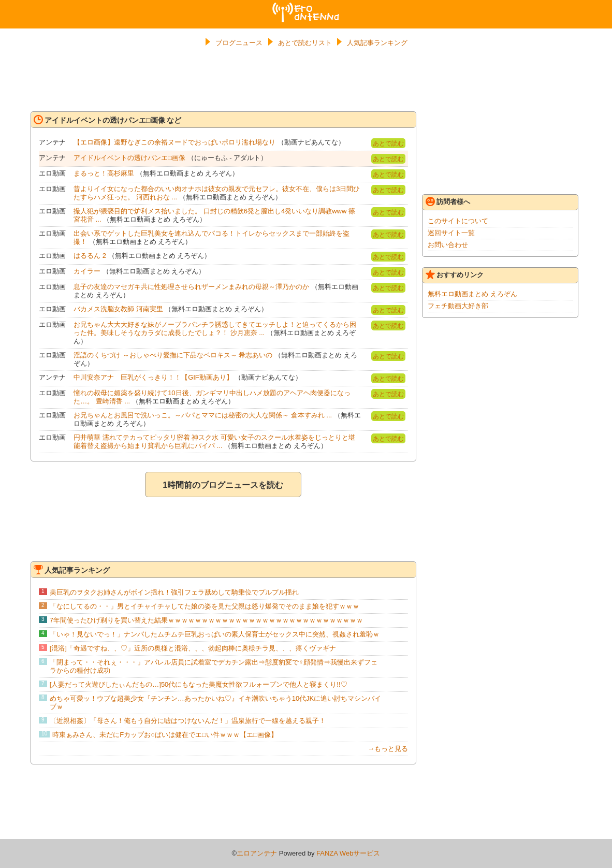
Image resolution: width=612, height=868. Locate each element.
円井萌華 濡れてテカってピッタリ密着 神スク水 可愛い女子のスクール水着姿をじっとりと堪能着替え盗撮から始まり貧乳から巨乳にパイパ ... (214, 442)
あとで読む (388, 143)
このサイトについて (458, 221)
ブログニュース (239, 43)
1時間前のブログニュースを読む (223, 485)
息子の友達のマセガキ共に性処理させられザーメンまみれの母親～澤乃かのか (191, 287)
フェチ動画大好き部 (458, 306)
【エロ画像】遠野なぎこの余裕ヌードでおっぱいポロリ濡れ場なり (174, 142)
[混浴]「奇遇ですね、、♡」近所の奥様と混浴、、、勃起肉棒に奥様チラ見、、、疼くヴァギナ (193, 648)
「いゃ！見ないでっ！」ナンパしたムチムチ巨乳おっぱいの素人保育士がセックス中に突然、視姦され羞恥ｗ (215, 634)
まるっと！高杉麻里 (104, 173)
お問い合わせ (448, 245)
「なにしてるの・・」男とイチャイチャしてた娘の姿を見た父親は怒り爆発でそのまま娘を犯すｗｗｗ (205, 606)
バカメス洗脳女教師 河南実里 (118, 309)
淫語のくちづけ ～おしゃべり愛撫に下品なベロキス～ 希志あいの (173, 355)
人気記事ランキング (377, 43)
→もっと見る (388, 749)
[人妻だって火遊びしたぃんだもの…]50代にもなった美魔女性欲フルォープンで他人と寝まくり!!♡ (199, 684)
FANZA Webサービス (348, 853)
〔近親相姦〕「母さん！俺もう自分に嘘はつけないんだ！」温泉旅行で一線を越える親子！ (188, 721)
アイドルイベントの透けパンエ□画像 (129, 158)
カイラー (87, 271)
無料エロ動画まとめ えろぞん (472, 294)
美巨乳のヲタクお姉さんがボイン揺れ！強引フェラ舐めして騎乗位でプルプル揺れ (174, 592)
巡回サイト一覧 (451, 233)
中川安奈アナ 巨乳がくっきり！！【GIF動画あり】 (153, 377)
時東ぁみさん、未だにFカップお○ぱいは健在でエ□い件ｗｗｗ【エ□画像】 (165, 735)
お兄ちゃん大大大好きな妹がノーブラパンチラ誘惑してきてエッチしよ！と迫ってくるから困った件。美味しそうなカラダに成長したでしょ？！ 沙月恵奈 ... (215, 329)
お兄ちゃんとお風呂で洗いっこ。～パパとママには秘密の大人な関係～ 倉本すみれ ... (203, 415)
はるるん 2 (90, 256)
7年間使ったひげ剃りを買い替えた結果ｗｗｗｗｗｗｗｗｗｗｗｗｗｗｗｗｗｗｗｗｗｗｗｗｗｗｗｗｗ (206, 620)
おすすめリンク (455, 274)
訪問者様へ (448, 201)
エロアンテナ (306, 7)
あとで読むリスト (305, 43)
